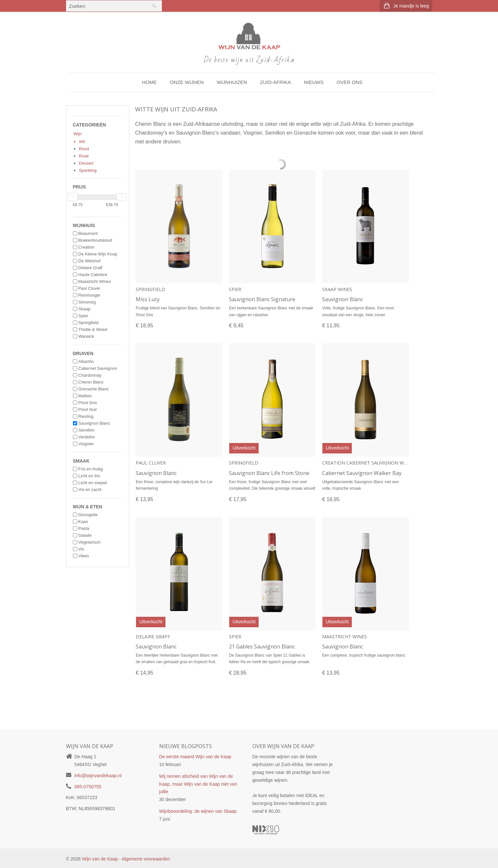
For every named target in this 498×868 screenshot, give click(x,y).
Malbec (85, 396)
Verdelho (87, 437)
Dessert (86, 163)
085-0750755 (88, 787)
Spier (83, 316)
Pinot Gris (88, 403)
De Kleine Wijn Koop (98, 254)
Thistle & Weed (93, 329)
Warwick (86, 336)
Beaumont (88, 233)
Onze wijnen (187, 82)
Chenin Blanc (91, 382)
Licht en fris (89, 476)
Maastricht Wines (95, 281)
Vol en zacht (90, 490)
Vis (81, 549)
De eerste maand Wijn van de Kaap (195, 757)
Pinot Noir (88, 409)
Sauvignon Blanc (94, 423)
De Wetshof (90, 261)
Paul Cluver (89, 288)
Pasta (84, 528)
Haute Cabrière (93, 275)
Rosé (84, 156)
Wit (82, 142)
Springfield (88, 323)
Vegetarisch (90, 542)
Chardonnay (90, 375)
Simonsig (87, 302)
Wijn (78, 134)
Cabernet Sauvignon (98, 368)
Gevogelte (88, 515)
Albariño (86, 361)
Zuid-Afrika (275, 82)
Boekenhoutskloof (95, 240)
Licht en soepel (93, 483)
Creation (86, 247)
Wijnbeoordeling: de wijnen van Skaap (198, 811)
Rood (84, 149)
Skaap (85, 309)
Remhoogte (89, 295)
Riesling (86, 416)
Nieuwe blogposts (186, 746)
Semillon (87, 430)
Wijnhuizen (232, 82)
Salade (85, 535)
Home (149, 82)
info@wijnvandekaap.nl (98, 776)
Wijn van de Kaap (100, 859)
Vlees (84, 556)
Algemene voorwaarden (146, 859)
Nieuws (314, 82)
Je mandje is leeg (411, 6)
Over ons (349, 82)
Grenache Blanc (94, 389)
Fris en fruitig (91, 469)
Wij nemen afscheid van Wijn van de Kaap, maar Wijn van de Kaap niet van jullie (198, 784)
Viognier (86, 444)
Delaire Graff (90, 268)
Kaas (83, 522)
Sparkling (88, 170)
